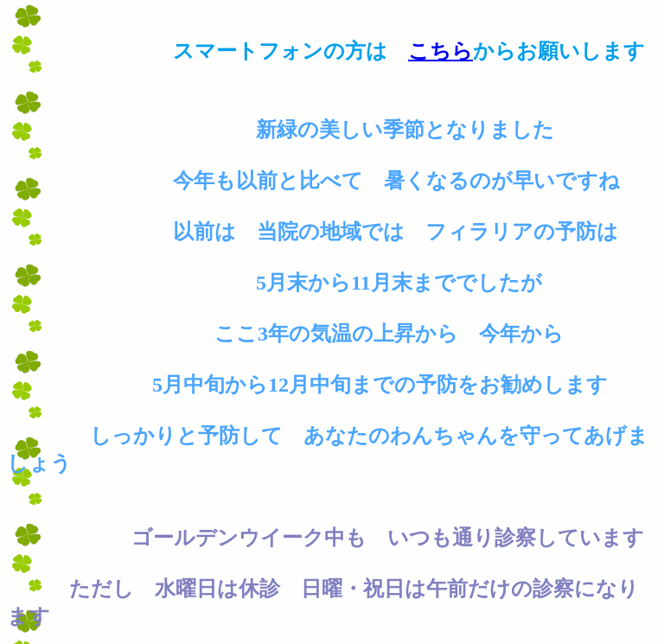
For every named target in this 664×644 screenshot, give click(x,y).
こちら (441, 51)
